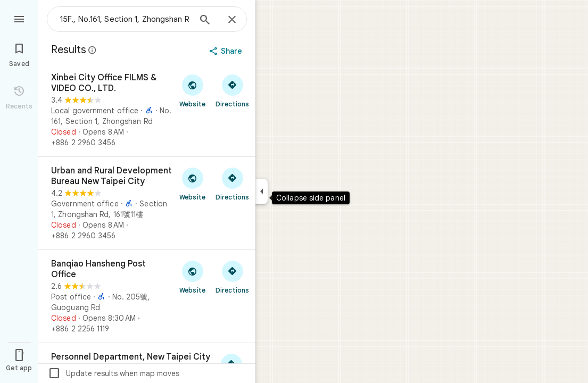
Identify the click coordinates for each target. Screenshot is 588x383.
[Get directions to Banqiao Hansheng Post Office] (232, 277)
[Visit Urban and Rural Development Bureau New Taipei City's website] (192, 184)
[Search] (205, 21)
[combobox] (125, 19)
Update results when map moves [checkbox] (114, 373)
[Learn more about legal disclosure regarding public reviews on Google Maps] (93, 50)
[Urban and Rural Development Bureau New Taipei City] (147, 203)
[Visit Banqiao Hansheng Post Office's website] (192, 277)
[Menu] (19, 18)
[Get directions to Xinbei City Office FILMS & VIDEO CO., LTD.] (232, 90)
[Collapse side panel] (262, 191)
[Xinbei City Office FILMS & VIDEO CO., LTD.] (147, 110)
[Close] (232, 20)
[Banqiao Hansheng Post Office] (147, 296)
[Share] (227, 51)
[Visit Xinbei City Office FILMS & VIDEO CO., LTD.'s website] (192, 90)
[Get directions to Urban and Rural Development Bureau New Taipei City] (232, 184)
